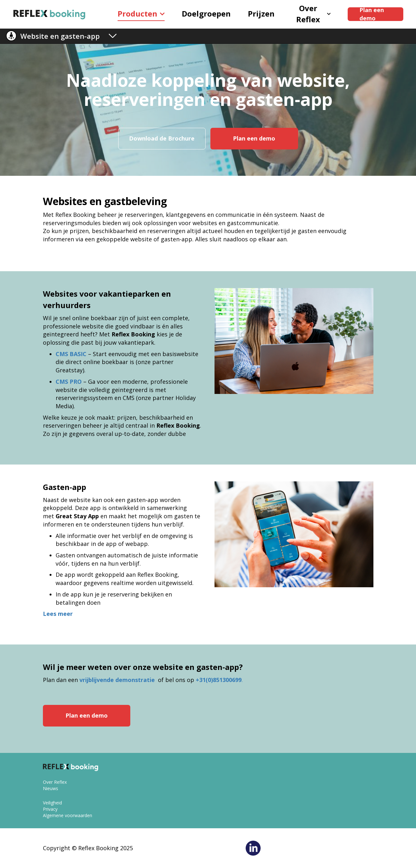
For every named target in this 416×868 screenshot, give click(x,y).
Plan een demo (372, 14)
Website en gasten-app (60, 36)
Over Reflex (313, 14)
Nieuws (51, 788)
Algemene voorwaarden (68, 815)
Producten (141, 14)
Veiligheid (52, 803)
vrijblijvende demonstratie (118, 680)
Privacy (50, 809)
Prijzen (261, 14)
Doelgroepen (206, 14)
